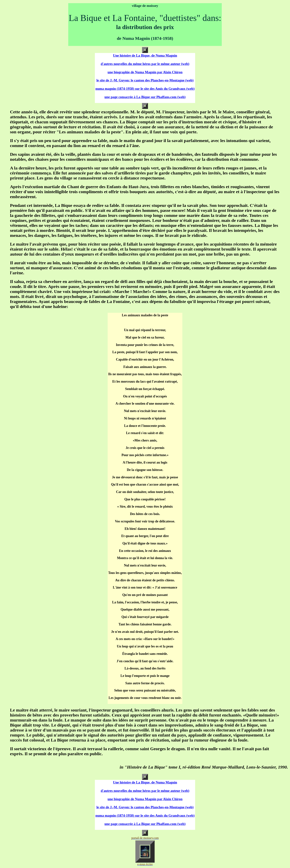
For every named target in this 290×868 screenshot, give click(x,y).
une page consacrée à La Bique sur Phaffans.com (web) (145, 97)
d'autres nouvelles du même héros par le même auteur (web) (145, 64)
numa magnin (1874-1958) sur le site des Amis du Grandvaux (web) (145, 89)
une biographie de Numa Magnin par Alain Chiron (145, 72)
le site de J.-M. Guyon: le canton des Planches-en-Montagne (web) (145, 80)
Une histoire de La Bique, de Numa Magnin (145, 55)
